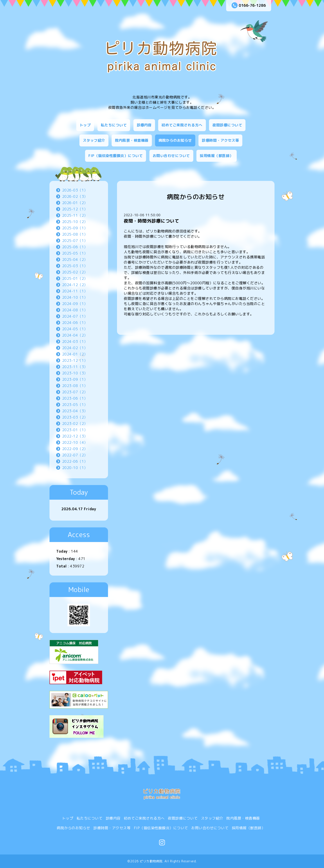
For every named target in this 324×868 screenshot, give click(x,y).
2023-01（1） (75, 430)
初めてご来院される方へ (182, 125)
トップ (85, 125)
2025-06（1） (75, 247)
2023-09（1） (75, 379)
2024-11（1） (75, 291)
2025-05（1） (75, 253)
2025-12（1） (75, 209)
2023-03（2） (75, 417)
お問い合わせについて (171, 156)
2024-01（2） (75, 354)
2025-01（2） (75, 278)
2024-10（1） (75, 297)
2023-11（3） (75, 367)
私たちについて (114, 125)
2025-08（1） (75, 234)
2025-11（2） (75, 215)
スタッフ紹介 (94, 140)
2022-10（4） (75, 442)
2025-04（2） (75, 260)
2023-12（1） (75, 360)
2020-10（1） (75, 468)
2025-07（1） (75, 241)
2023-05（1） (75, 405)
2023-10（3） (75, 373)
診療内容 (144, 125)
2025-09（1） (75, 228)
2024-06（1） (75, 323)
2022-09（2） (75, 449)
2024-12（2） (75, 285)
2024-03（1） (75, 342)
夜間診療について (227, 125)
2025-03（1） (75, 266)
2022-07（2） (75, 455)
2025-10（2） (75, 222)
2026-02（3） (75, 196)
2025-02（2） (75, 272)
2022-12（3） (75, 436)
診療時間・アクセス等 (220, 140)
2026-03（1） (75, 190)
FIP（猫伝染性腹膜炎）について (116, 156)
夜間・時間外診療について (151, 221)
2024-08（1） (75, 310)
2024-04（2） (75, 335)
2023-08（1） (75, 386)
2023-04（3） (75, 411)
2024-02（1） (75, 348)
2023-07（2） (75, 392)
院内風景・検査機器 (132, 140)
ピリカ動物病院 (151, 861)
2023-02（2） (75, 424)
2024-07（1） (75, 316)
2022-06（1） (75, 461)
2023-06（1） (75, 398)
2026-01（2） (75, 203)
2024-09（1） (75, 304)
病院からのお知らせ (175, 140)
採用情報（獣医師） (217, 156)
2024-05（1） (75, 329)
